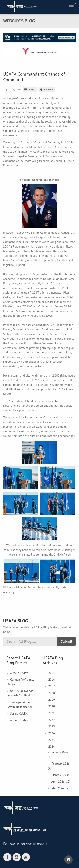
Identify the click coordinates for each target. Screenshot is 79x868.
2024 (52, 733)
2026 (52, 747)
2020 (52, 706)
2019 (52, 700)
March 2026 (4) (61, 775)
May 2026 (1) (60, 788)
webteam (46, 90)
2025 (52, 740)
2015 (52, 673)
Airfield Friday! (19, 673)
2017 (52, 686)
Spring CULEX (19, 713)
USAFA (29, 90)
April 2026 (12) (61, 782)
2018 (52, 693)
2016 (52, 680)
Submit (66, 641)
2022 (52, 720)
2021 (52, 713)
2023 (52, 726)
